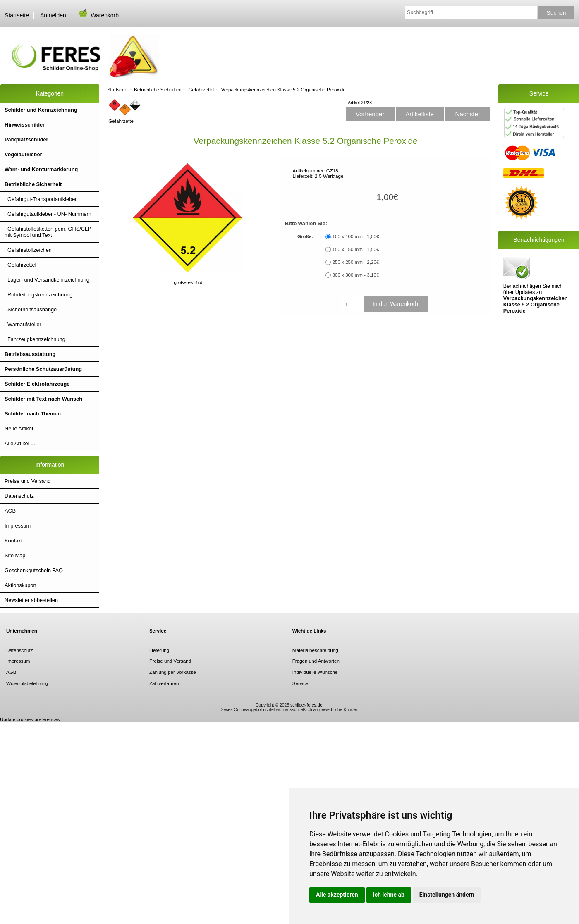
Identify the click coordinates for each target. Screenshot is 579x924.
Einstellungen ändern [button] (447, 895)
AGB (10, 511)
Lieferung (159, 650)
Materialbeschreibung (315, 650)
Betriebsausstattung (30, 354)
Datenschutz (19, 496)
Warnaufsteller (23, 324)
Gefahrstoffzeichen (28, 250)
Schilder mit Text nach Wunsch (43, 399)
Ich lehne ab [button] (389, 895)
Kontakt (13, 541)
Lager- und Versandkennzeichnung (47, 280)
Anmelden (53, 15)
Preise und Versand (28, 481)
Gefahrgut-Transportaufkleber (41, 199)
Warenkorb (98, 15)
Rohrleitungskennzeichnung (38, 295)
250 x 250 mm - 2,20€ (356, 262)
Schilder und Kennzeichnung (41, 110)
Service (300, 683)
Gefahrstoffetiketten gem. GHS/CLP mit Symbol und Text (48, 232)
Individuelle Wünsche (315, 672)
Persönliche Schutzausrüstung (43, 369)
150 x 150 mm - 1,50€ (356, 250)
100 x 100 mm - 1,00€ (356, 237)
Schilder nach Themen (33, 414)
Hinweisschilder (25, 125)
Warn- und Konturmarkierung (41, 169)
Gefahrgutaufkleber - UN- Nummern (48, 214)
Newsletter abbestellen (31, 600)
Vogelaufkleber (23, 154)
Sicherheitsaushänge (31, 309)
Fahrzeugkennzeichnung (35, 339)
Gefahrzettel (201, 90)
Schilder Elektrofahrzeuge (37, 384)
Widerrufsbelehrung (27, 683)
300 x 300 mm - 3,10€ (356, 275)
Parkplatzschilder (26, 140)
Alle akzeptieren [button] (337, 895)
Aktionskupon (20, 585)
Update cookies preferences (30, 719)
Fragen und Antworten (316, 661)
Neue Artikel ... (22, 429)
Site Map (15, 555)
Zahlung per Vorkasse (173, 672)
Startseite (17, 15)
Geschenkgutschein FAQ (34, 570)
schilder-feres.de (306, 705)
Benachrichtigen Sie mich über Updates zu (536, 284)
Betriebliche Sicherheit (158, 90)
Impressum (18, 526)
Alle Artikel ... (20, 443)
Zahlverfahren (164, 683)
